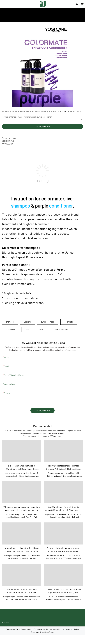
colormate (69, 322)
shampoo (20, 206)
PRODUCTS (48, 18)
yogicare (27, 322)
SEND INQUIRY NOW (42, 126)
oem (41, 329)
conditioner (61, 206)
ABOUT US (37, 18)
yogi (27, 329)
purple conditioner (60, 329)
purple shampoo (48, 322)
